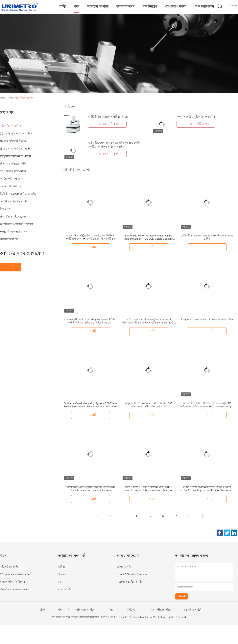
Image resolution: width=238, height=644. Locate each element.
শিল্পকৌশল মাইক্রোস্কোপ (13, 217)
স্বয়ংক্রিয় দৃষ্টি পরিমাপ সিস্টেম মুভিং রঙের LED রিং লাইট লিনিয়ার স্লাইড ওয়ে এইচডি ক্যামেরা (90, 321)
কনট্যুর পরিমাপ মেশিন (12, 179)
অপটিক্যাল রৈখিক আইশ (14, 201)
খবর (111, 610)
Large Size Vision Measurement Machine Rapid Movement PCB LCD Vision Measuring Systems (148, 237)
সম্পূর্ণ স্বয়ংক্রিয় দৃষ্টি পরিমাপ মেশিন (196, 117)
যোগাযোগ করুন (175, 6)
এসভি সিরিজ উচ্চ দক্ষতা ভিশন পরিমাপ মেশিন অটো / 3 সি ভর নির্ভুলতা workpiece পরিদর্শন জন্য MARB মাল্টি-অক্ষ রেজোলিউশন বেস (207, 489)
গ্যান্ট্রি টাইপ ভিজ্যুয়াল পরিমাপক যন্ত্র (108, 117)
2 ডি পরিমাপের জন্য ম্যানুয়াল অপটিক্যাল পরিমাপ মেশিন (207, 237)
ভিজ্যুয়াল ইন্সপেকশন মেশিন (15, 156)
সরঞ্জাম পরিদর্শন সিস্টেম (13, 141)
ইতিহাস (62, 574)
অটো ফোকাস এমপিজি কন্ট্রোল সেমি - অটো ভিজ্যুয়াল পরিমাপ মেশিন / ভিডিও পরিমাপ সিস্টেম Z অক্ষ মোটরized (149, 321)
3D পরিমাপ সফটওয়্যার (13, 171)
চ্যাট (11, 267)
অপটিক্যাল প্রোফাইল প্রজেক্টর (16, 224)
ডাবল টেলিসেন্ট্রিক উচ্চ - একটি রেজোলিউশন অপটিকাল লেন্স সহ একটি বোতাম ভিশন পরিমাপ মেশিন (90, 237)
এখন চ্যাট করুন (204, 6)
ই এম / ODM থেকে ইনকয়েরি (132, 574)
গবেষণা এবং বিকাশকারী (129, 582)
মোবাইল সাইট (192, 610)
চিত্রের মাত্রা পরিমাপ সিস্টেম (16, 149)
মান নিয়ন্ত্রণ (150, 6)
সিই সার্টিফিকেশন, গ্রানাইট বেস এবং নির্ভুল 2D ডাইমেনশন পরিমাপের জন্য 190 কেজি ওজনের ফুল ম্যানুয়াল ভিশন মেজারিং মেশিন (207, 405)
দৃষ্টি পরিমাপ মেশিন (24, 98)
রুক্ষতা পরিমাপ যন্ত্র (11, 186)
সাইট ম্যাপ (132, 610)
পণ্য (76, 6)
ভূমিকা (62, 567)
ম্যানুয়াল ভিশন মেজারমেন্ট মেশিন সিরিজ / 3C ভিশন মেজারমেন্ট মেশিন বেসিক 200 (149, 405)
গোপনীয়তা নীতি (161, 610)
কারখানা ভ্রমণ (125, 6)
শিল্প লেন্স (5, 209)
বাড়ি (62, 6)
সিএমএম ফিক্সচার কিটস (13, 164)
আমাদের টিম (65, 589)
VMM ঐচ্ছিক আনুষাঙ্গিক (14, 232)
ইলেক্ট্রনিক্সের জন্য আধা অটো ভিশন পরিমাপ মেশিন (207, 319)
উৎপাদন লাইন (125, 567)
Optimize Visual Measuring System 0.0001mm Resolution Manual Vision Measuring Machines (90, 405)
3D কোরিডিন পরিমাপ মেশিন (16, 134)
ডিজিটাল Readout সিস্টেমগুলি (18, 194)
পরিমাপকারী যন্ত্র (9, 239)
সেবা (61, 582)
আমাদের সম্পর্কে (97, 6)
